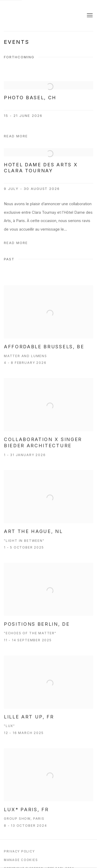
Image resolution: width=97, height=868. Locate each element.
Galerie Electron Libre (39, 16)
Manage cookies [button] (21, 860)
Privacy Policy (19, 851)
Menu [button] (89, 16)
